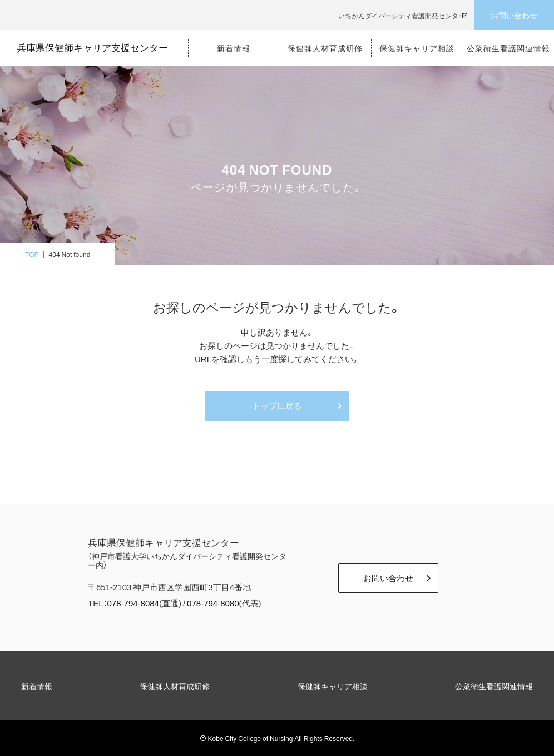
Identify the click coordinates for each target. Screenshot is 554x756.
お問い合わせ (514, 15)
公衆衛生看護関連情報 (494, 686)
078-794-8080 (213, 603)
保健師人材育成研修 (175, 686)
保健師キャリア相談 (333, 686)
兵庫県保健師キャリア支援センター (92, 48)
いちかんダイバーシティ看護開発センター (402, 16)
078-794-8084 (133, 603)
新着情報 (37, 686)
